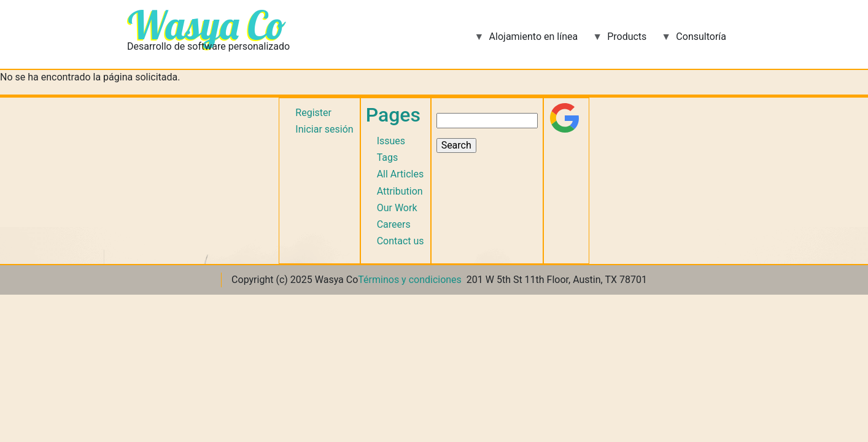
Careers (394, 224)
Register (313, 113)
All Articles (401, 174)
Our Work (397, 208)
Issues (391, 141)
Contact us (401, 241)
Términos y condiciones (410, 280)
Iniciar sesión (324, 129)
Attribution (400, 191)
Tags (388, 157)
